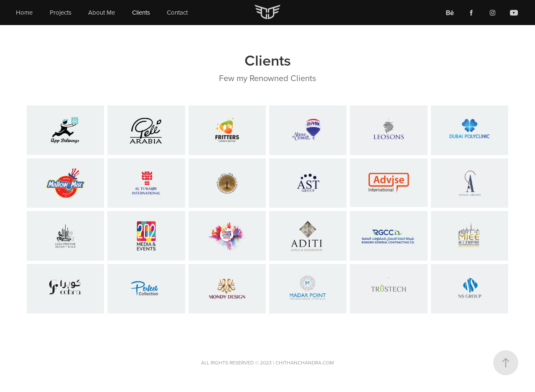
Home (24, 12)
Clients (141, 12)
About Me (102, 12)
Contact (177, 12)
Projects (61, 12)
